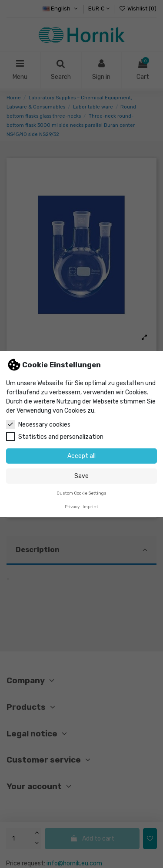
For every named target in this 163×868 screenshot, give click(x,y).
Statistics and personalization (55, 437)
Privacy (72, 507)
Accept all (81, 456)
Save (81, 476)
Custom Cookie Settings (81, 493)
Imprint (90, 507)
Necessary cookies (38, 424)
